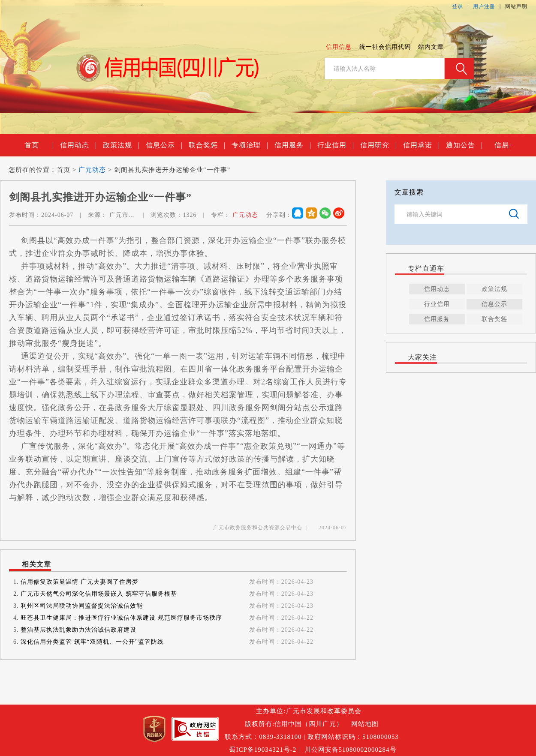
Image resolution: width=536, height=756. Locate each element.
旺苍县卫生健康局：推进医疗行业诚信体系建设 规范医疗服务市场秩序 (121, 618)
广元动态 (92, 170)
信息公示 (164, 145)
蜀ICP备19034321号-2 (263, 750)
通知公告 (464, 145)
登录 (458, 6)
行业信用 (335, 145)
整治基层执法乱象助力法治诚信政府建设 (78, 630)
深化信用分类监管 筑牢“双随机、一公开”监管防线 (92, 642)
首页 (39, 145)
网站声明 (516, 6)
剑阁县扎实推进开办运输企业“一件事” (172, 170)
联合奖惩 (207, 145)
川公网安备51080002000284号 (351, 750)
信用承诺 (421, 145)
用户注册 (484, 6)
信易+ (504, 145)
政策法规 (121, 145)
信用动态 (78, 145)
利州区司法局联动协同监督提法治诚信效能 (82, 606)
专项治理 (250, 145)
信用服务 (292, 145)
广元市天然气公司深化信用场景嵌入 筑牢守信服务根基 (99, 594)
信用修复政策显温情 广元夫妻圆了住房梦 (80, 582)
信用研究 (378, 145)
